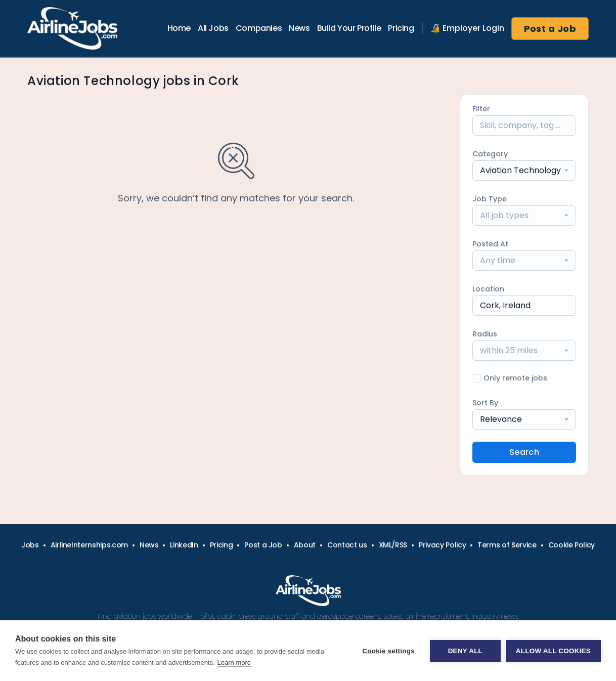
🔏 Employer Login (467, 28)
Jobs (30, 545)
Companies (259, 28)
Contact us (347, 545)
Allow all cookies (553, 651)
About (305, 545)
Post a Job (550, 29)
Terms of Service (507, 545)
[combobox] (524, 171)
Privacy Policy (442, 545)
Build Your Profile (349, 28)
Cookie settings (388, 651)
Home (179, 28)
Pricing (401, 28)
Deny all (465, 651)
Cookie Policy (571, 545)
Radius (485, 334)
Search (524, 452)
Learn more (234, 663)
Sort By (485, 403)
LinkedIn (184, 545)
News (299, 28)
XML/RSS (393, 545)
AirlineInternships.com (89, 545)
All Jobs (213, 28)
